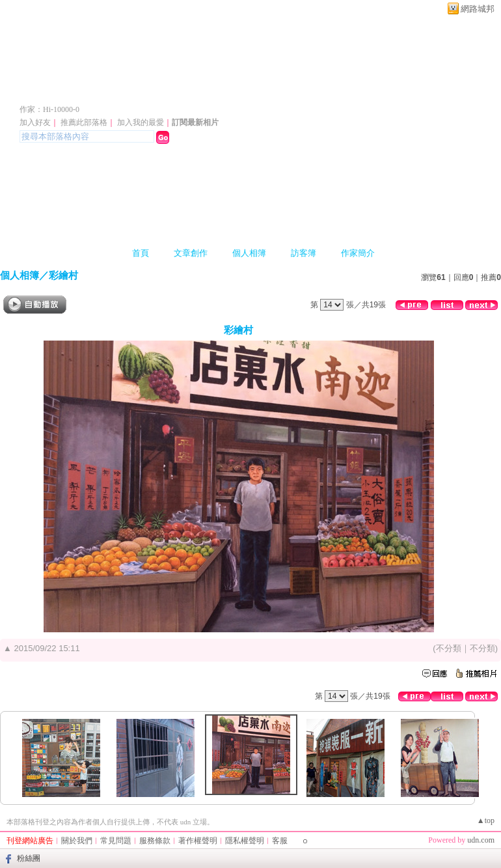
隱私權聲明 (245, 841)
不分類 (449, 648)
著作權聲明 (198, 841)
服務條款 (155, 841)
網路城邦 (478, 9)
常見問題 (116, 841)
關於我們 (77, 841)
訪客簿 (304, 253)
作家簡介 (358, 253)
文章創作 (191, 253)
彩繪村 (63, 275)
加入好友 (35, 122)
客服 (280, 841)
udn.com (481, 840)
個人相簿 (249, 253)
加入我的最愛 (141, 122)
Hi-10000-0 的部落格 (101, 90)
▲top (486, 820)
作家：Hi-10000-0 (49, 109)
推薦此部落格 (84, 122)
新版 (237, 90)
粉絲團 (29, 858)
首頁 (141, 253)
